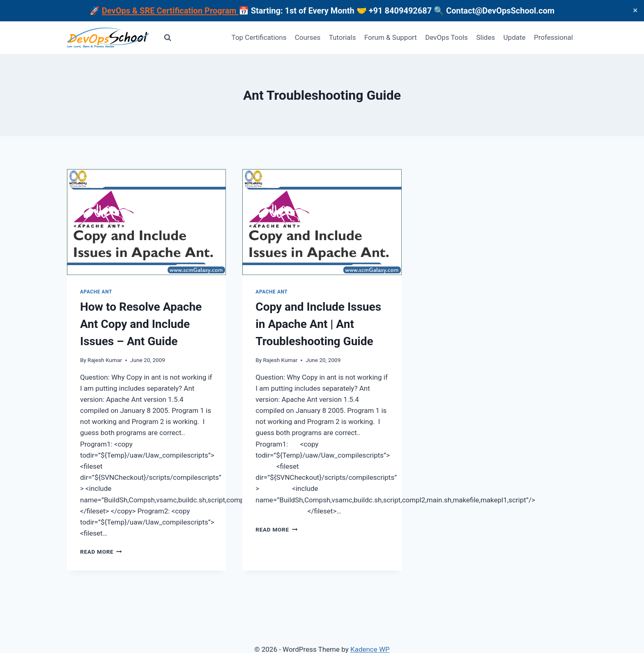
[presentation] (146, 222)
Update (515, 37)
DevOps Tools (446, 37)
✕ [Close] (635, 10)
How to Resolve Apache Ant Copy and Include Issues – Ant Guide (141, 324)
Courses (308, 37)
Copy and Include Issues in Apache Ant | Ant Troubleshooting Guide (318, 324)
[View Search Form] (168, 38)
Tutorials (343, 37)
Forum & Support (391, 37)
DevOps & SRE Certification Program (170, 11)
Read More (101, 552)
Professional (553, 37)
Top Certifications (259, 37)
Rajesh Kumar (105, 360)
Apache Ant (96, 292)
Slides (485, 37)
